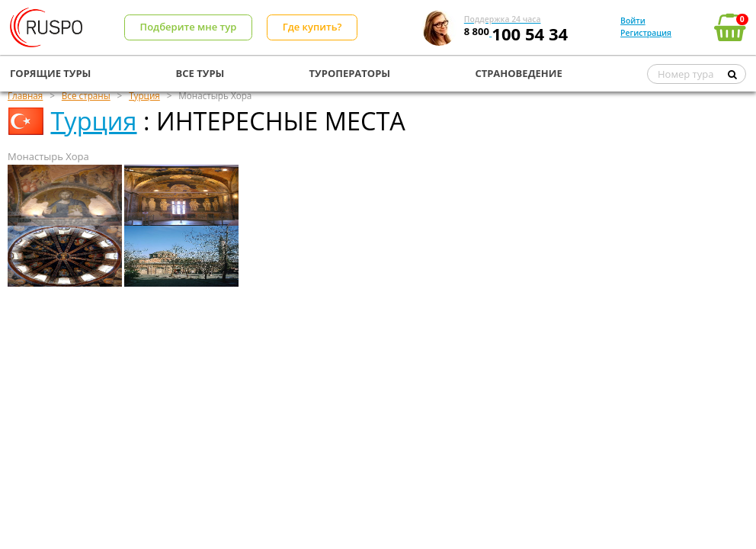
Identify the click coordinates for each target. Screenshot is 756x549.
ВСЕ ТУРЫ (200, 73)
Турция (93, 121)
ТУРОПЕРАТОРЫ (350, 73)
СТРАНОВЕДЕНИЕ (518, 73)
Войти (633, 21)
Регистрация (646, 33)
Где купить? (312, 27)
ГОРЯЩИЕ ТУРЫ (50, 73)
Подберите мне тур (189, 27)
